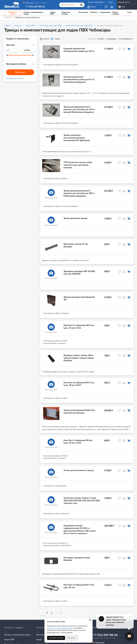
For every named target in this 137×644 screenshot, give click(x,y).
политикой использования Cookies (60, 628)
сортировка (92, 39)
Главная (7, 26)
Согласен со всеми (56, 638)
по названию (111, 39)
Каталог (18, 26)
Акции (39, 640)
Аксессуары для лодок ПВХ (50, 26)
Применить (20, 72)
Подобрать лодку (13, 13)
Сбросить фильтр (15, 78)
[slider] (7, 55)
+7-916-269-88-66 (35, 7)
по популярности (126, 39)
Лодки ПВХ (30, 26)
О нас (110, 2)
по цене (101, 39)
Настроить (72, 638)
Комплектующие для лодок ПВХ (79, 26)
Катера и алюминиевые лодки (17, 635)
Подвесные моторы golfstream (28, 18)
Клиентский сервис (96, 2)
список (57, 39)
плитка (46, 39)
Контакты (41, 635)
